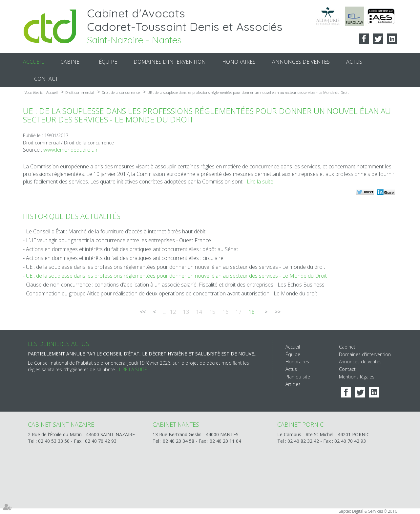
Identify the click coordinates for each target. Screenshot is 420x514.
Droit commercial (80, 92)
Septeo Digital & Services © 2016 (368, 511)
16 (225, 312)
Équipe (108, 62)
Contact (46, 79)
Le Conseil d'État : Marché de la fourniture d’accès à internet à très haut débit (116, 231)
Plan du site (298, 377)
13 (186, 312)
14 (199, 312)
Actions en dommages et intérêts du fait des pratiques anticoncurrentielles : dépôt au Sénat (132, 249)
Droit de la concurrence (121, 92)
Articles (293, 384)
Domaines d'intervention (170, 62)
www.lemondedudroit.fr (71, 150)
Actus (354, 62)
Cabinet (71, 62)
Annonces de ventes (301, 62)
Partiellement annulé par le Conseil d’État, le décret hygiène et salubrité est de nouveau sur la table (143, 354)
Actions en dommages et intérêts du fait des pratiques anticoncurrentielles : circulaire (125, 258)
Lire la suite (260, 182)
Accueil (33, 62)
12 (173, 312)
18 (252, 312)
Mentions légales (357, 377)
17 (239, 312)
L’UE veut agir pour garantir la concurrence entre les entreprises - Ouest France (118, 240)
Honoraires (239, 62)
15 (212, 312)
